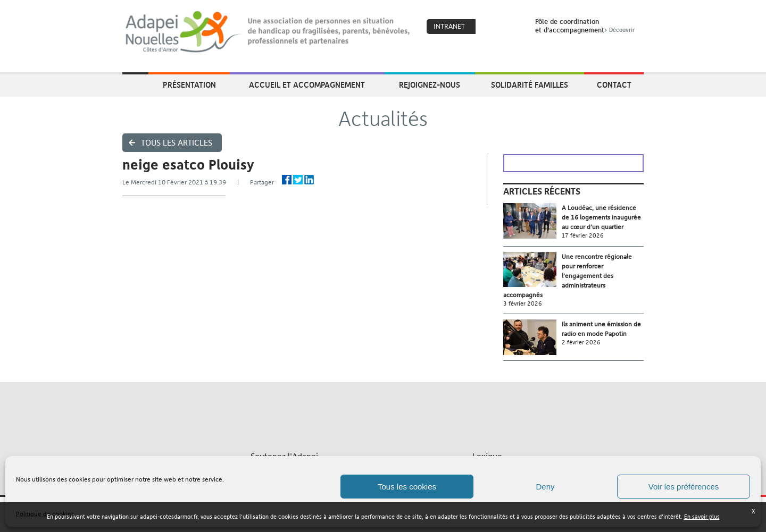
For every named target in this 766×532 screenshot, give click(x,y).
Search (513, 27)
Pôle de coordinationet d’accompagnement (586, 26)
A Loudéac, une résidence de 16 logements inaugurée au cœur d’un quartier (601, 217)
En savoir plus (702, 517)
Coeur (490, 27)
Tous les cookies (407, 487)
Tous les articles (177, 143)
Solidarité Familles (530, 85)
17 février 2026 (583, 236)
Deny (545, 487)
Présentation (189, 85)
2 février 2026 (581, 343)
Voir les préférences (684, 487)
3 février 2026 (523, 304)
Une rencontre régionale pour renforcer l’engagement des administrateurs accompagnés (568, 276)
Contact (614, 85)
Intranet (449, 26)
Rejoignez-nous (430, 85)
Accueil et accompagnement (307, 85)
